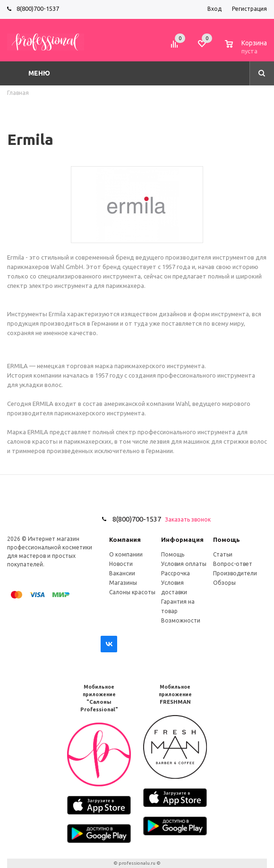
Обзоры (224, 583)
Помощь (227, 539)
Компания (125, 539)
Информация (182, 539)
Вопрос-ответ (233, 564)
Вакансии (122, 573)
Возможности (181, 620)
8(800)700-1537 (38, 8)
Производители (235, 573)
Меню (39, 73)
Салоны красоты (132, 592)
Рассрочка (176, 573)
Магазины (123, 583)
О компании (126, 554)
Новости (121, 564)
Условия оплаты (184, 564)
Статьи (223, 554)
